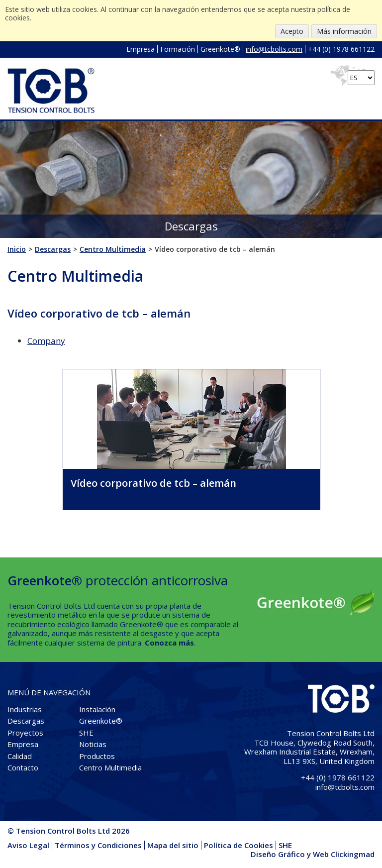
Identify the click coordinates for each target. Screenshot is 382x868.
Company (46, 341)
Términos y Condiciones (98, 845)
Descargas (26, 721)
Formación (178, 49)
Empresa (141, 49)
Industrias (25, 709)
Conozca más (169, 643)
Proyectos (25, 733)
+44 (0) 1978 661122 (341, 49)
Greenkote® (220, 49)
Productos (97, 756)
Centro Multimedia (110, 767)
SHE (86, 733)
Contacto (23, 767)
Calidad (20, 756)
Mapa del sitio (173, 845)
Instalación (97, 709)
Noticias (93, 744)
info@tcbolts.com (274, 49)
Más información (344, 31)
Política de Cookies (239, 845)
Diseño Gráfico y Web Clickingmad (313, 854)
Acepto (292, 31)
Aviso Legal (28, 845)
